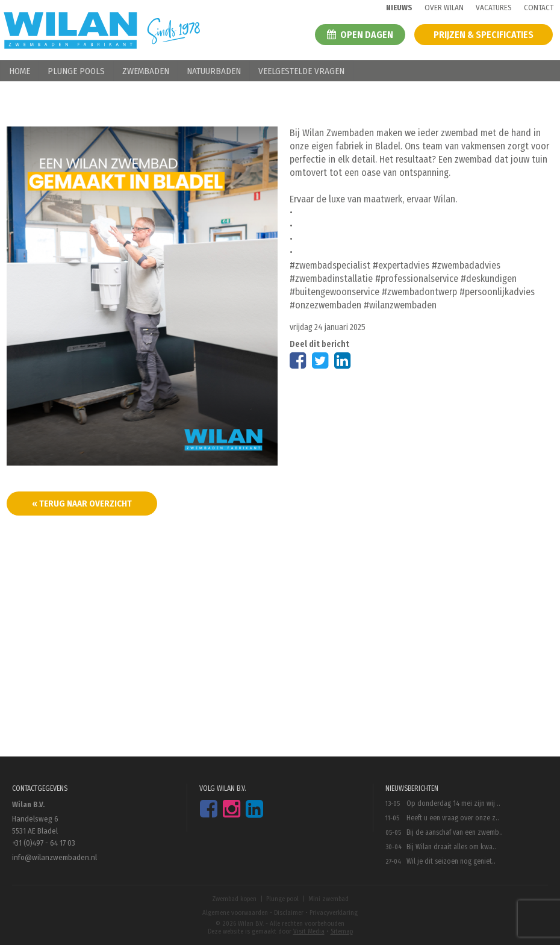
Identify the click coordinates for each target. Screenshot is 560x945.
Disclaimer (289, 913)
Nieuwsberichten (412, 788)
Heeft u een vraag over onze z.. (453, 818)
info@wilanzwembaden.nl (54, 857)
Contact (539, 8)
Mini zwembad (328, 899)
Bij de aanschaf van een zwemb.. (455, 832)
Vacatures (494, 8)
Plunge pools (76, 71)
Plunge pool (282, 899)
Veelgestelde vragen (301, 71)
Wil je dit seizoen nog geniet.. (451, 861)
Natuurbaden (214, 71)
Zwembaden (146, 71)
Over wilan (444, 8)
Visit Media (309, 931)
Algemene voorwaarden (235, 913)
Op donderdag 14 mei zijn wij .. (453, 803)
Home (20, 71)
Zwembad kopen (234, 899)
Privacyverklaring (334, 913)
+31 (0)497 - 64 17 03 (44, 843)
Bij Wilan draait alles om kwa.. (451, 847)
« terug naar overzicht (82, 504)
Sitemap (342, 931)
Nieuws (399, 8)
